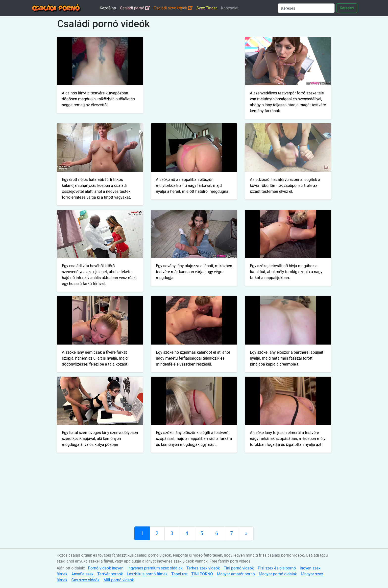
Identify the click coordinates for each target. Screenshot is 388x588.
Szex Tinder (207, 8)
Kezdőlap (108, 8)
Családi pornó (135, 8)
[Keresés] (306, 8)
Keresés (347, 8)
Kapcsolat (230, 8)
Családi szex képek (173, 8)
